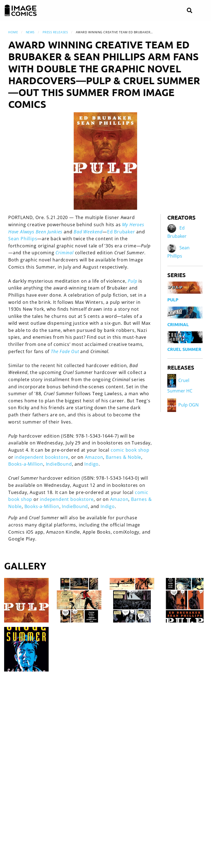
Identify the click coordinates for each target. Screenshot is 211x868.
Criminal (64, 253)
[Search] (189, 11)
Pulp (132, 281)
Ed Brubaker (121, 232)
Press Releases (55, 32)
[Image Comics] (21, 10)
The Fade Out (65, 351)
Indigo (91, 464)
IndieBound (59, 464)
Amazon (94, 457)
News (30, 32)
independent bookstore (41, 457)
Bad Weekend (88, 232)
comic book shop (130, 450)
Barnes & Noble (123, 457)
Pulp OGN (183, 405)
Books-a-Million (26, 464)
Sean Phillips (23, 239)
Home (13, 32)
